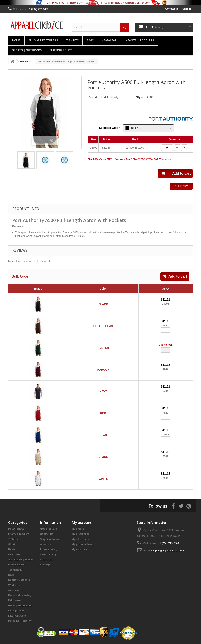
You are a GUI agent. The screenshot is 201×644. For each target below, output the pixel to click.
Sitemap (45, 565)
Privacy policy (49, 549)
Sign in (187, 9)
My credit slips (80, 534)
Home (16, 40)
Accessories (16, 590)
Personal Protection (20, 621)
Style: (140, 97)
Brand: (93, 97)
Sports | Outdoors (27, 50)
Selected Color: (110, 128)
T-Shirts (72, 40)
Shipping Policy (61, 50)
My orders (78, 529)
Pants (12, 549)
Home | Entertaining (20, 605)
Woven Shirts (16, 565)
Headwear (109, 40)
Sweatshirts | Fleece (20, 560)
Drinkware (14, 600)
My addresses (80, 539)
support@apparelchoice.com (167, 550)
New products (48, 529)
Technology (15, 570)
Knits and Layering (20, 595)
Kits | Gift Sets (17, 616)
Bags (90, 40)
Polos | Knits (16, 529)
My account (82, 523)
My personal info (82, 544)
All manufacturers (43, 40)
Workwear (14, 585)
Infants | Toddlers (139, 40)
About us (46, 544)
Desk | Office (16, 611)
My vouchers (79, 549)
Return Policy (48, 554)
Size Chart (46, 560)
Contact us (172, 9)
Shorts (12, 544)
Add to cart (175, 276)
